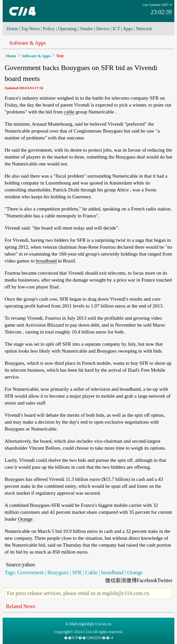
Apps (128, 29)
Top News (30, 29)
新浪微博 (126, 580)
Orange (25, 519)
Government (30, 572)
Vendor (86, 29)
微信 (110, 580)
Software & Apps (28, 43)
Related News (21, 606)
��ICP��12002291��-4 (88, 638)
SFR (77, 572)
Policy (49, 29)
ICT (116, 29)
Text (60, 56)
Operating (67, 29)
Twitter (165, 580)
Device (103, 29)
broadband (46, 261)
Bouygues (58, 572)
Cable (91, 572)
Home (12, 29)
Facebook (147, 580)
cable (69, 112)
